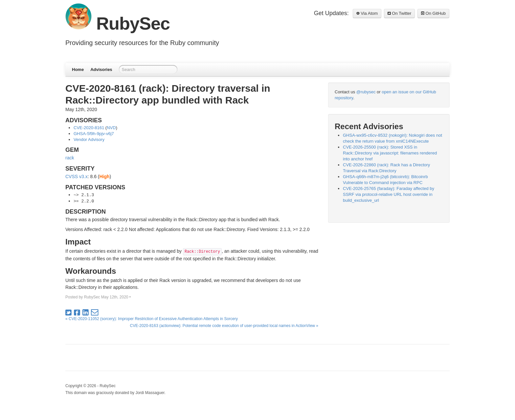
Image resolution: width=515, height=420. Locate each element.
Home (78, 70)
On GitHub (433, 13)
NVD (111, 128)
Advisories (101, 70)
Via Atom (367, 13)
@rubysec (366, 92)
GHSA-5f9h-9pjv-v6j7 (94, 134)
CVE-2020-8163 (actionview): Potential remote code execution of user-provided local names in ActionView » (224, 326)
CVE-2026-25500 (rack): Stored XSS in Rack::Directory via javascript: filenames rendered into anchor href (390, 153)
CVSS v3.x (77, 176)
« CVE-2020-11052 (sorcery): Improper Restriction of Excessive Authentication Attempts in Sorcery (152, 319)
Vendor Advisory (89, 140)
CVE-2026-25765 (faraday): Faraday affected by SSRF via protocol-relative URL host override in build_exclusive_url (389, 194)
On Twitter (400, 13)
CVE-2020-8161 (89, 128)
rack (70, 158)
